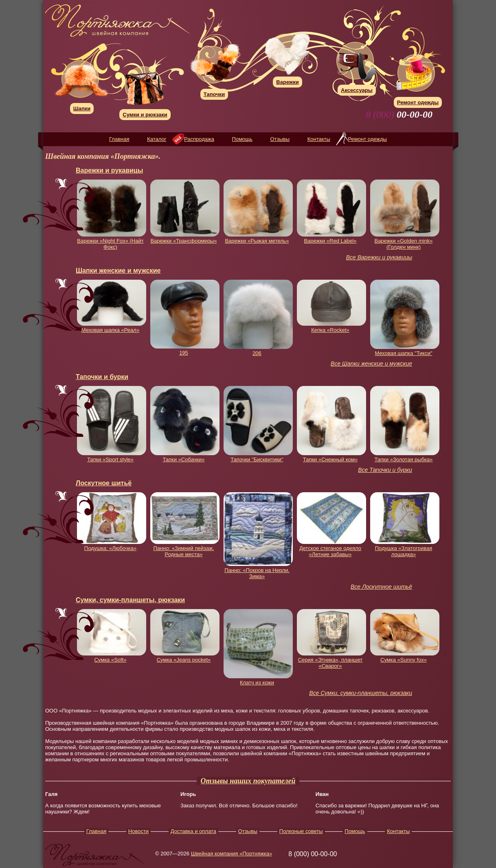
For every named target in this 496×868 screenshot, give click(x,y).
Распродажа (199, 139)
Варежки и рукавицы (109, 170)
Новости (138, 831)
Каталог (157, 139)
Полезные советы (301, 831)
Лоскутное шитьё (104, 483)
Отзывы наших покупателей (248, 781)
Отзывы (280, 139)
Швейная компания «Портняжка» (232, 854)
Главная (119, 139)
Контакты (319, 139)
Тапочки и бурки (102, 377)
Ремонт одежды (367, 139)
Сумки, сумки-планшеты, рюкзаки (130, 600)
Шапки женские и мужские (118, 271)
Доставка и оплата (193, 831)
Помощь (242, 139)
